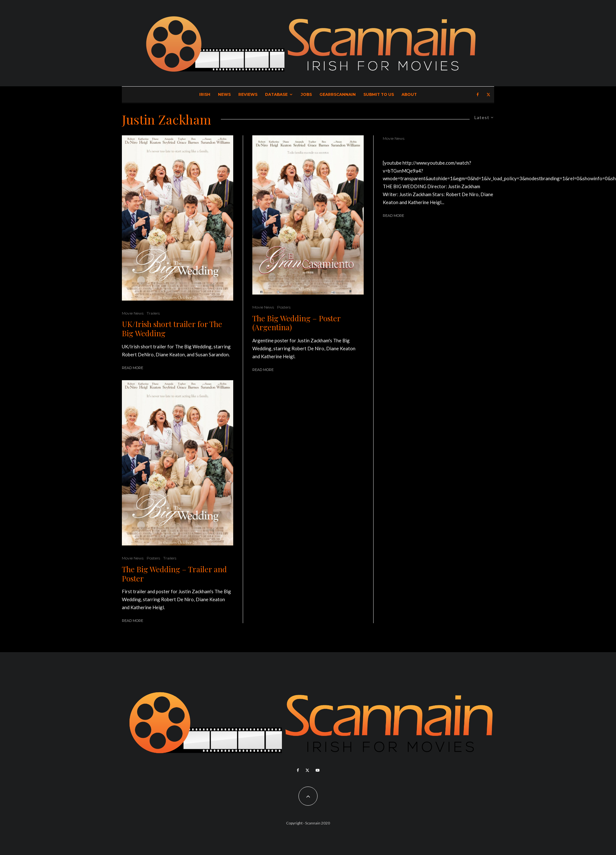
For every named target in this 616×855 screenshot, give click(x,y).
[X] (488, 95)
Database (276, 94)
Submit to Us (379, 94)
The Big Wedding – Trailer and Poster (174, 574)
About (409, 94)
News (224, 94)
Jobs (306, 94)
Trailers (153, 313)
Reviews (248, 94)
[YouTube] (318, 770)
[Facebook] (478, 95)
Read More (133, 368)
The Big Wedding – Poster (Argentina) (296, 323)
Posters (153, 558)
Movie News (133, 313)
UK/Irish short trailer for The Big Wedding (172, 329)
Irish (205, 94)
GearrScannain (338, 94)
